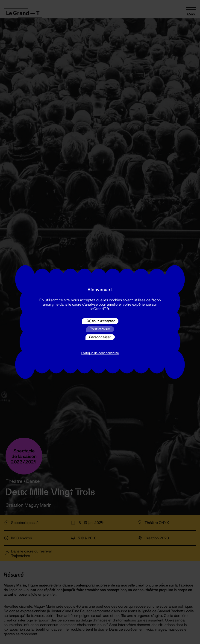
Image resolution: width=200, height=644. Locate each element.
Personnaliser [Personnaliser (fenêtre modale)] (100, 337)
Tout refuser (100, 329)
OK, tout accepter (100, 321)
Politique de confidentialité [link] (100, 353)
